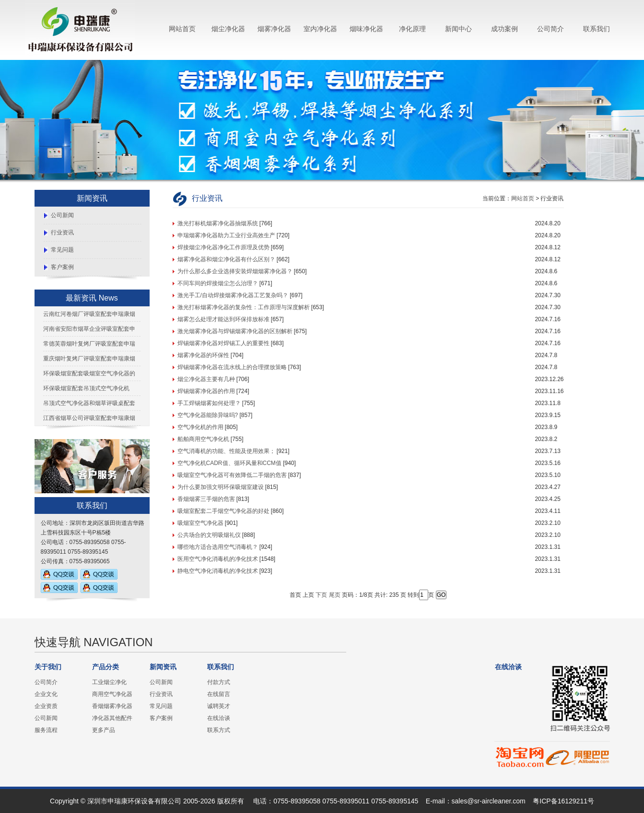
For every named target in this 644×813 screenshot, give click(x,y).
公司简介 (550, 29)
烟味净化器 (366, 29)
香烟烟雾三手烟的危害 (206, 499)
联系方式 (219, 730)
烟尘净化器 (228, 29)
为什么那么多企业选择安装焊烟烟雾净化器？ (235, 271)
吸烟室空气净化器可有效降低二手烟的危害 (232, 475)
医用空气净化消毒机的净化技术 (218, 559)
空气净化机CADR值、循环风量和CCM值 (229, 463)
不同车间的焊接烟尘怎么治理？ (218, 283)
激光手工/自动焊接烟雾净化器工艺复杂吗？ (233, 295)
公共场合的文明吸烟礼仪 (209, 535)
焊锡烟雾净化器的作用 (206, 391)
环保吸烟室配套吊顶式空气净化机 (86, 388)
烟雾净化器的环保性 (203, 355)
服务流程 (46, 730)
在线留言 (219, 694)
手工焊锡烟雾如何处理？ (209, 403)
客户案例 (62, 267)
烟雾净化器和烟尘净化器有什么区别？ (226, 259)
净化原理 (412, 29)
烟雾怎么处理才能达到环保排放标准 (223, 319)
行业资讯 (62, 232)
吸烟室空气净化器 (200, 523)
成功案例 (504, 29)
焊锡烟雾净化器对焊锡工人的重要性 (223, 343)
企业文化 (46, 694)
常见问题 (62, 250)
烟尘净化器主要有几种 (206, 379)
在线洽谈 (219, 718)
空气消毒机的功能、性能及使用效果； (226, 451)
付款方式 (219, 682)
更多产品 (104, 730)
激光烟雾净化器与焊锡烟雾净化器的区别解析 (235, 331)
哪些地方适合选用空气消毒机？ (218, 547)
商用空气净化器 (112, 694)
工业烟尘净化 (109, 682)
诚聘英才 (219, 706)
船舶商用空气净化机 (203, 439)
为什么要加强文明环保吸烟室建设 (221, 487)
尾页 (335, 595)
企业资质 (46, 706)
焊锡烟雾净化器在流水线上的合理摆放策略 (232, 367)
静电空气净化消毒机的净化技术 (218, 571)
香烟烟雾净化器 (112, 706)
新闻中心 (458, 29)
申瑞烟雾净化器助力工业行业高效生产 (226, 235)
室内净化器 (320, 29)
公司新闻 (62, 215)
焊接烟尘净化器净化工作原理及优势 (223, 247)
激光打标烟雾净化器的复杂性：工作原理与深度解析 (244, 307)
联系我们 (597, 29)
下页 (321, 595)
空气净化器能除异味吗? (208, 415)
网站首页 (182, 29)
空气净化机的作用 (200, 427)
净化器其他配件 (112, 718)
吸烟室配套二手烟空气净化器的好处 (223, 511)
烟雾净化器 (274, 29)
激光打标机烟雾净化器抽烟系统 (218, 223)
